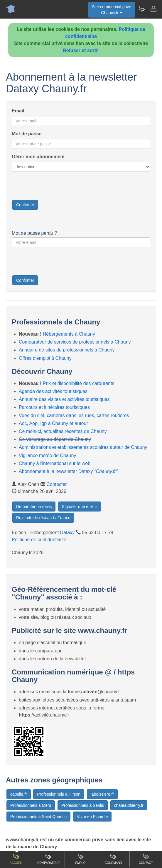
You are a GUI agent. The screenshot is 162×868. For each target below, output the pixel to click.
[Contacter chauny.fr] (153, 9)
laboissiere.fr (102, 794)
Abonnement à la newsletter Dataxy (68, 471)
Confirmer (25, 205)
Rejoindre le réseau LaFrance (43, 518)
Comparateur (48, 859)
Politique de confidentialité (39, 540)
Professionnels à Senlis (83, 805)
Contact (146, 859)
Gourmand (113, 859)
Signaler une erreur (80, 507)
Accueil (16, 859)
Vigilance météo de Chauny (47, 455)
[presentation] (56, 188)
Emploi (81, 859)
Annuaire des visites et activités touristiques (64, 399)
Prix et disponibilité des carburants (79, 383)
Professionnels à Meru (31, 805)
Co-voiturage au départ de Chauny (55, 439)
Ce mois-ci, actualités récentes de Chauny (63, 431)
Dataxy (67, 533)
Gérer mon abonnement (38, 157)
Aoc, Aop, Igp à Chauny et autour (53, 423)
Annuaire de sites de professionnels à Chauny (67, 350)
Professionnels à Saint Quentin (38, 817)
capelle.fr (19, 794)
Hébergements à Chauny (69, 334)
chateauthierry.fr (129, 805)
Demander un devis (34, 507)
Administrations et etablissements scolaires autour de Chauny (83, 447)
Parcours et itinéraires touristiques (54, 407)
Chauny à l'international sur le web (55, 463)
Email (18, 111)
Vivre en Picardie (92, 817)
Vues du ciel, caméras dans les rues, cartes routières (74, 415)
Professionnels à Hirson (59, 794)
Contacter (56, 484)
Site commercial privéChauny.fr (112, 10)
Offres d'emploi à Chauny (45, 358)
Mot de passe (27, 134)
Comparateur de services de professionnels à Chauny (75, 342)
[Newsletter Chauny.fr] (141, 9)
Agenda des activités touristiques (53, 391)
